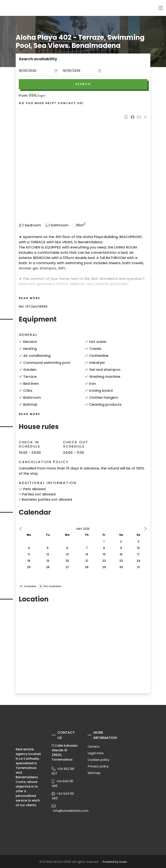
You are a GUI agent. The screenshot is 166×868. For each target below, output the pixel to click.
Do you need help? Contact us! (51, 103)
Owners (94, 747)
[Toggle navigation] (161, 8)
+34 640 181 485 (62, 784)
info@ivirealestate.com (65, 810)
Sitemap (94, 773)
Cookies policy (99, 760)
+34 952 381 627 (63, 771)
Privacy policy (98, 766)
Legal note (96, 753)
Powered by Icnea (115, 862)
